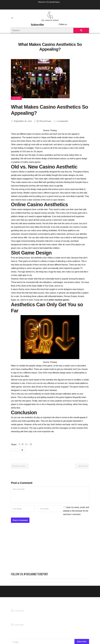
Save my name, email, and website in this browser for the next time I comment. (76, 511)
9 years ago (17, 611)
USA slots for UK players (32, 152)
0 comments (62, 121)
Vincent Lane (45, 121)
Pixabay (54, 130)
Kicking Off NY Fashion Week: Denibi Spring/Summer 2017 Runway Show (43, 620)
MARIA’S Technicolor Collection (24, 606)
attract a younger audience (69, 144)
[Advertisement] (50, 549)
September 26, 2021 (21, 121)
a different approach (51, 193)
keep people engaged (59, 387)
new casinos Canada (78, 227)
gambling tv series (24, 268)
